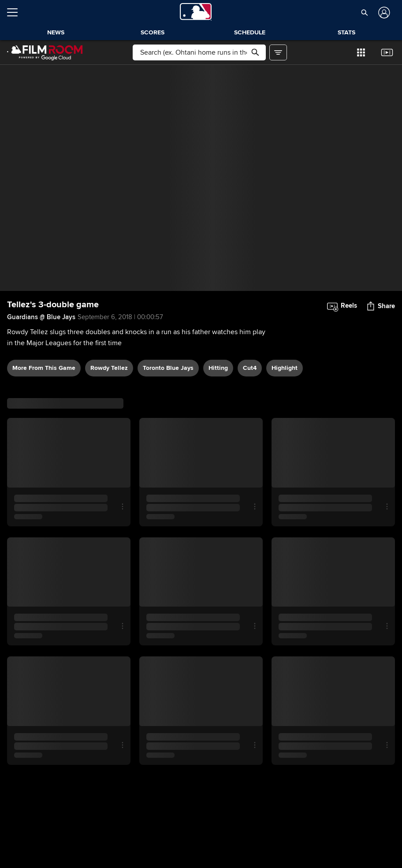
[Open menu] (16, 12)
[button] (365, 12)
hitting (218, 368)
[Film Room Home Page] (45, 52)
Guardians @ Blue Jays (41, 317)
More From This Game (44, 368)
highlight (285, 368)
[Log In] (383, 13)
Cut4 (250, 368)
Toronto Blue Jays (168, 368)
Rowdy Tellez (109, 368)
